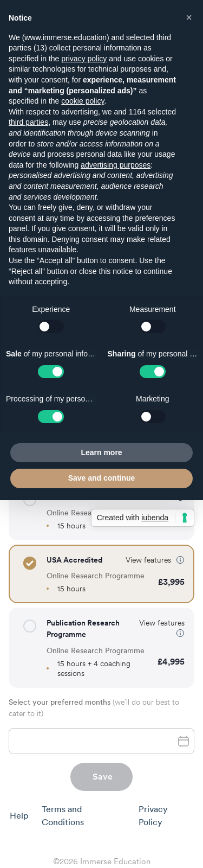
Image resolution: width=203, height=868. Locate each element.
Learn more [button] (101, 452)
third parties (28, 122)
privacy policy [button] (84, 59)
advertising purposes (116, 165)
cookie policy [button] (83, 101)
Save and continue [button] (102, 478)
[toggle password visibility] (184, 741)
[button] (30, 563)
